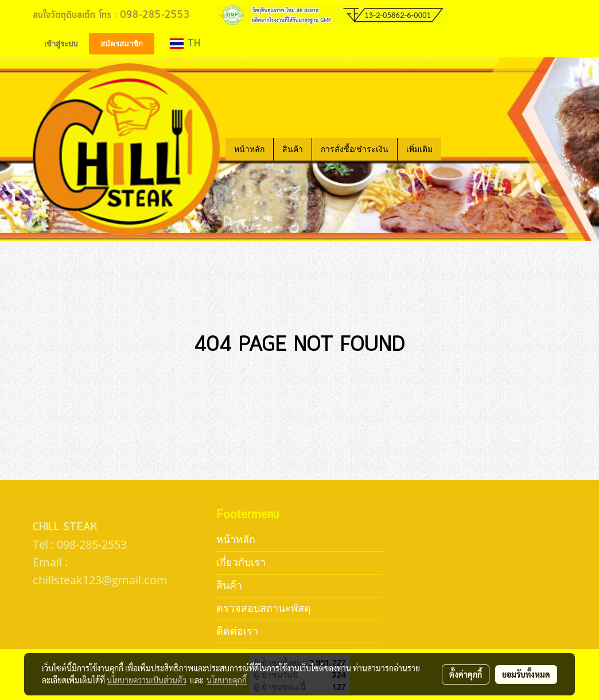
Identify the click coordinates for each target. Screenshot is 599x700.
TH (185, 44)
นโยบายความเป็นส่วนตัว (147, 680)
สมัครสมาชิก (122, 44)
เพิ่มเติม (419, 149)
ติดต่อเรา (237, 631)
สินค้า (293, 149)
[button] (452, 149)
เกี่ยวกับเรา (241, 562)
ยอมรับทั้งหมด (526, 674)
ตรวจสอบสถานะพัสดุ (264, 608)
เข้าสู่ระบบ (61, 44)
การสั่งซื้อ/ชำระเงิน (355, 149)
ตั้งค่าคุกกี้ (466, 674)
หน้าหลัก (249, 149)
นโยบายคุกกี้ (227, 680)
